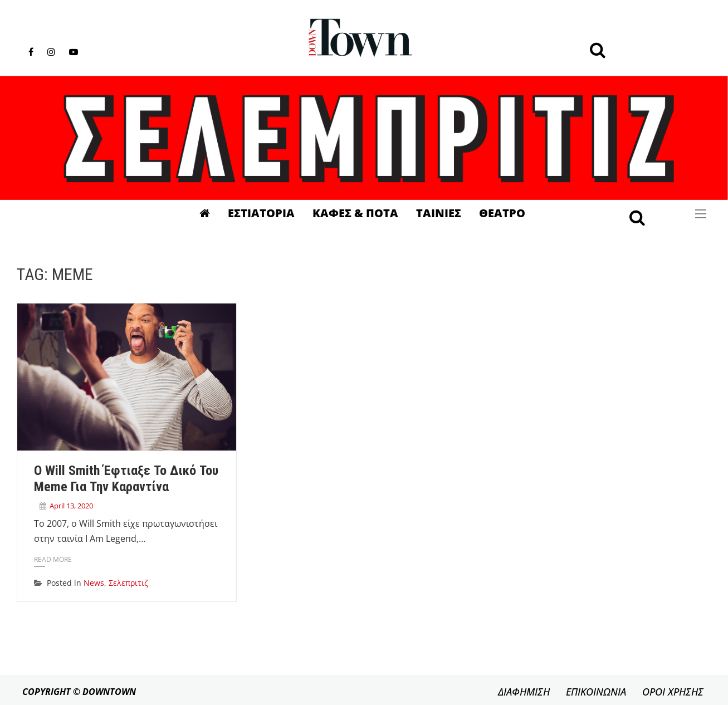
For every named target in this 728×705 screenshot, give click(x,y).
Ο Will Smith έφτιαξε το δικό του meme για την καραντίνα (126, 479)
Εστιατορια (261, 213)
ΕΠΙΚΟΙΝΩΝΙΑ (596, 692)
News (94, 583)
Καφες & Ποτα (355, 213)
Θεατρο (502, 213)
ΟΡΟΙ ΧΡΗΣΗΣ (673, 692)
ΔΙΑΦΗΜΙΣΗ (524, 692)
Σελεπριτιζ (128, 583)
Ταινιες (439, 213)
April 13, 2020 (71, 506)
